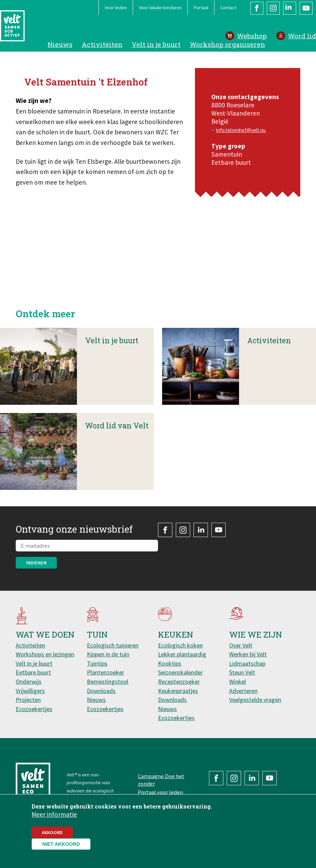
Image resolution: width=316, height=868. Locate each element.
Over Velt (241, 645)
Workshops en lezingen (45, 654)
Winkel (238, 682)
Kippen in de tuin (108, 654)
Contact (228, 8)
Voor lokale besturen (160, 8)
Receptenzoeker (179, 682)
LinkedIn (290, 8)
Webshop (252, 36)
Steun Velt (242, 672)
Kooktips (170, 663)
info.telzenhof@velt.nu (241, 130)
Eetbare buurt (33, 672)
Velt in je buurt (156, 44)
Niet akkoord (61, 844)
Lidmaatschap (247, 663)
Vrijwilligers (30, 691)
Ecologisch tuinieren (113, 645)
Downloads (101, 691)
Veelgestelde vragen (255, 700)
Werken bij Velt (248, 654)
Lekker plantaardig (182, 654)
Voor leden (116, 8)
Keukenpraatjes (178, 691)
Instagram (273, 8)
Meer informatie (54, 814)
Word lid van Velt (117, 449)
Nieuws (60, 44)
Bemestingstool (108, 682)
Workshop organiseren (227, 44)
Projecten (28, 700)
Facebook (257, 8)
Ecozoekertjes (34, 709)
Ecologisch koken (180, 645)
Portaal (201, 8)
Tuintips (97, 663)
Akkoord (52, 832)
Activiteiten (102, 44)
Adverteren (243, 691)
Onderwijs (29, 682)
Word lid (302, 36)
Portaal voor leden (160, 792)
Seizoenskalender (180, 672)
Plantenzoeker (106, 672)
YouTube (306, 8)
